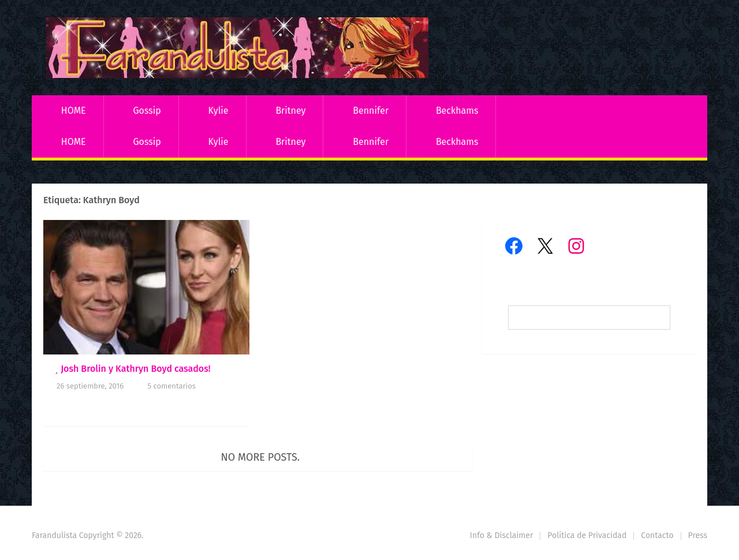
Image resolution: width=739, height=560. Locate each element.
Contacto (657, 535)
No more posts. (261, 457)
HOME (74, 111)
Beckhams (457, 111)
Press (698, 535)
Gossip (147, 111)
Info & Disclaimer (502, 535)
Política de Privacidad (587, 535)
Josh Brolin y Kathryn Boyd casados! (136, 369)
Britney (290, 111)
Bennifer (371, 111)
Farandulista (54, 535)
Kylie (219, 111)
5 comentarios (172, 386)
